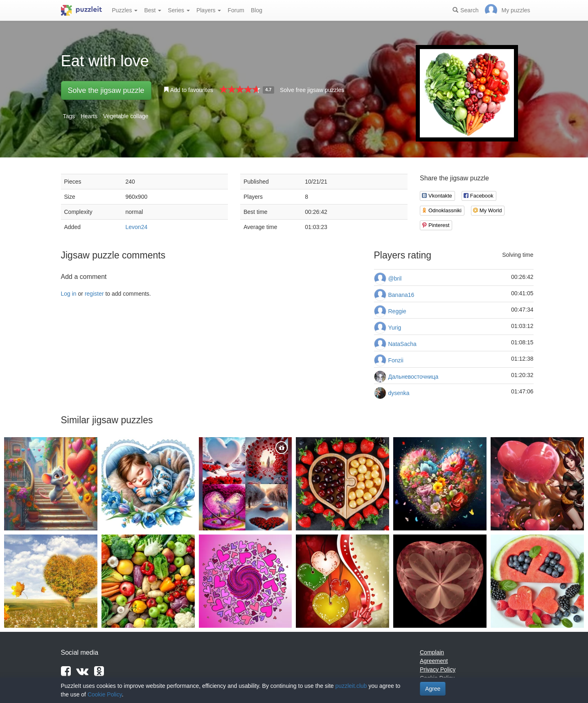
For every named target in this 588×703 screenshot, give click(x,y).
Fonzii (396, 360)
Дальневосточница (413, 377)
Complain (432, 652)
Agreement (434, 661)
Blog (257, 10)
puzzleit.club (351, 686)
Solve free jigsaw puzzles (312, 90)
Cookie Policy (105, 694)
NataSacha (402, 344)
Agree (433, 689)
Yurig (395, 328)
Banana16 (401, 295)
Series (179, 10)
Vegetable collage (126, 116)
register (94, 294)
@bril (395, 279)
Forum (236, 10)
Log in (69, 294)
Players (209, 10)
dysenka (399, 393)
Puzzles (125, 10)
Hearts (89, 116)
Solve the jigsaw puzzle (106, 90)
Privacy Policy (438, 669)
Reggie (397, 311)
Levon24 (137, 227)
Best (153, 10)
